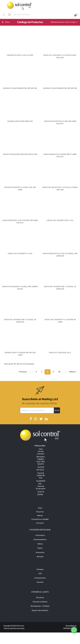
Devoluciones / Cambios (40, 606)
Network (40, 557)
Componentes (40, 578)
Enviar (57, 410)
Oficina (40, 544)
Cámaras (40, 569)
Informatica (40, 535)
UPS (40, 574)
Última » (73, 372)
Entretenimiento (40, 540)
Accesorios (40, 552)
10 (59, 372)
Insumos (40, 582)
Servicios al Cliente (40, 602)
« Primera (23, 372)
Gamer (40, 548)
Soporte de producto (40, 610)
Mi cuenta (40, 598)
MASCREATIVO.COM (70, 628)
